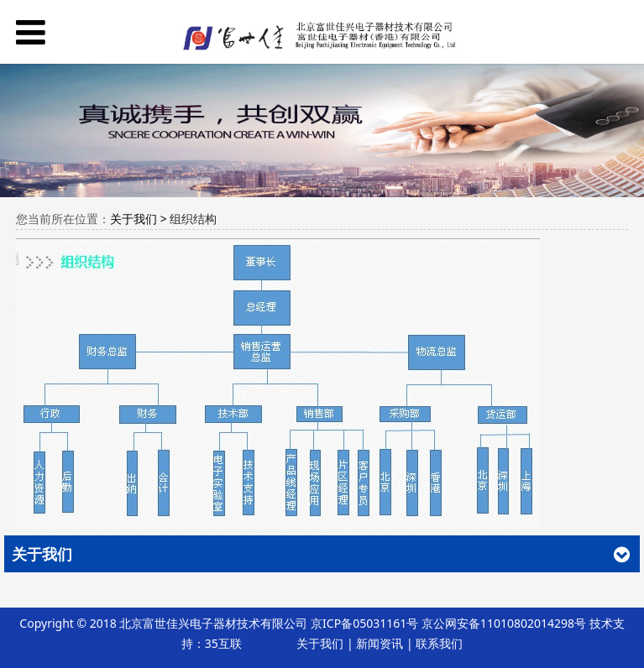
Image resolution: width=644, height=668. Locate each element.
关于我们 (320, 643)
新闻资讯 (380, 643)
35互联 (223, 643)
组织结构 (193, 219)
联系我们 (439, 643)
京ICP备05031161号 (364, 623)
